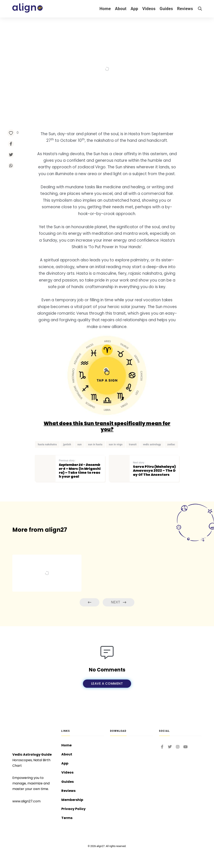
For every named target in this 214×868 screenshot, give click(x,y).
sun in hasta (95, 444)
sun (80, 444)
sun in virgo (116, 444)
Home (105, 9)
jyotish (67, 444)
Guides (166, 9)
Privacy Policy (73, 809)
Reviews (185, 9)
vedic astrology (152, 444)
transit (133, 444)
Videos (149, 9)
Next (119, 602)
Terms (67, 818)
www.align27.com (26, 801)
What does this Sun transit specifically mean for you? (107, 426)
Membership (72, 800)
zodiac (171, 444)
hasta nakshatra (47, 444)
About (121, 9)
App (134, 9)
